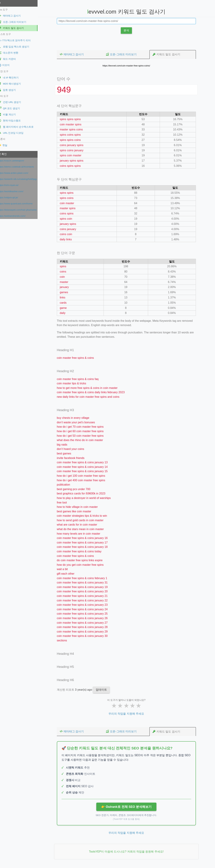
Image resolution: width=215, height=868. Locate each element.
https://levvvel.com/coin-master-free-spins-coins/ (129, 66)
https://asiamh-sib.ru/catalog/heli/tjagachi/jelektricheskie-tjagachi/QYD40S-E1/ (23, 179)
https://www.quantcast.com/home (21, 204)
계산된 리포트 (78, 690)
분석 (129, 30)
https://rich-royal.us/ (14, 185)
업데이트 (104, 690)
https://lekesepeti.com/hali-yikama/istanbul (23, 210)
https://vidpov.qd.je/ (14, 197)
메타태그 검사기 (75, 54)
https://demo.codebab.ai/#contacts (22, 167)
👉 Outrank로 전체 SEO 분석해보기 (129, 807)
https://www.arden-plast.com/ (19, 173)
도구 (4, 3)
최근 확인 (7, 154)
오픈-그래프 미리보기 (124, 54)
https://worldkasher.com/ (17, 191)
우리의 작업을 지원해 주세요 (129, 714)
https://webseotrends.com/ (18, 216)
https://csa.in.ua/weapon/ (17, 161)
